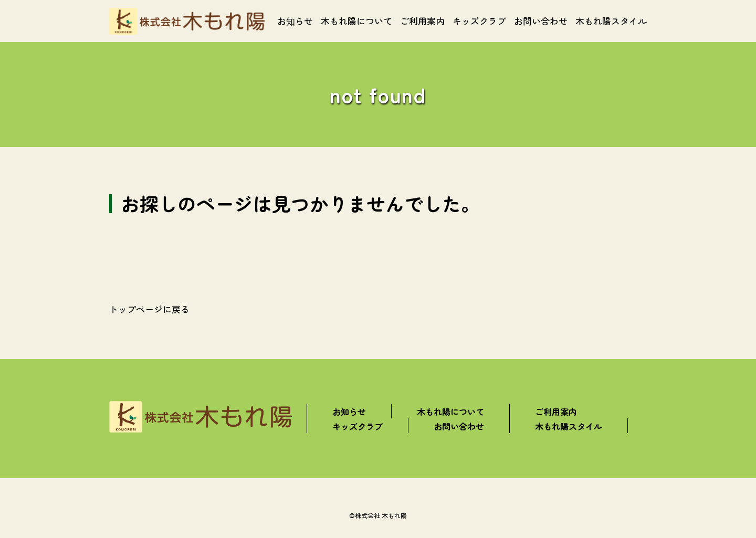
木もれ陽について (356, 21)
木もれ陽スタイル (611, 21)
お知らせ (295, 21)
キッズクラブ (479, 21)
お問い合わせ (541, 21)
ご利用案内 (422, 21)
